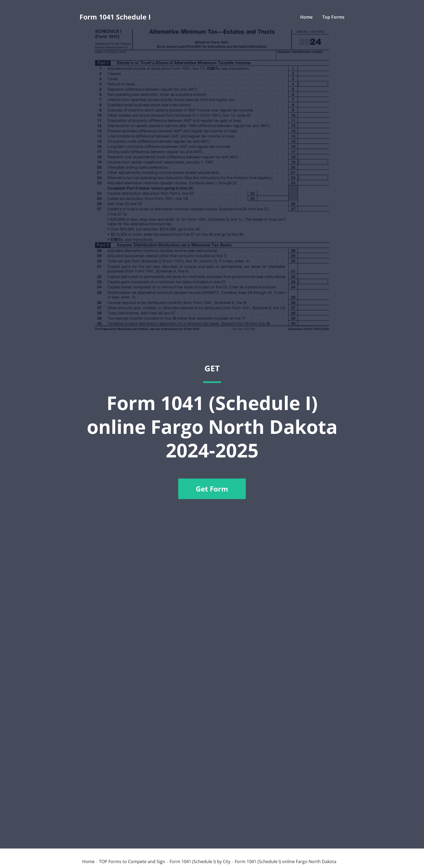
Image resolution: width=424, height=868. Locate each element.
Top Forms (333, 17)
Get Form (212, 489)
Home (306, 17)
